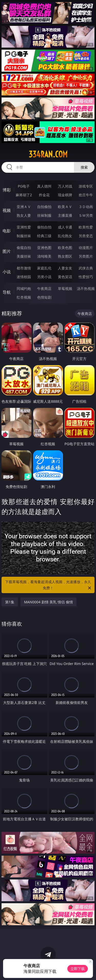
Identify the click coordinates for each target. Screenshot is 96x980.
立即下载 (78, 969)
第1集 (10, 602)
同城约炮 (24, 288)
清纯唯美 (44, 256)
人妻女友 (65, 268)
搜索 (84, 167)
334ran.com (48, 154)
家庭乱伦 (44, 268)
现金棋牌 (65, 195)
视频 (7, 210)
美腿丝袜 (24, 256)
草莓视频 (65, 288)
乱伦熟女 (65, 236)
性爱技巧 (86, 277)
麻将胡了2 (24, 195)
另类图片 (86, 256)
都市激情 (24, 268)
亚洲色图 (44, 248)
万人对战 (65, 186)
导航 (7, 292)
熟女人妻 (24, 215)
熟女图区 (65, 256)
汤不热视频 (86, 288)
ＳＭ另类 (86, 215)
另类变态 (86, 236)
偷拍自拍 (44, 227)
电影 (7, 231)
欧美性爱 (86, 227)
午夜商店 (44, 288)
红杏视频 (24, 297)
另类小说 (44, 277)
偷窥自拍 (24, 248)
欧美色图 (65, 248)
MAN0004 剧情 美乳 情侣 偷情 (49, 602)
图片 (7, 251)
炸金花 (44, 195)
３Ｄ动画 (86, 207)
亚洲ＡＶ (24, 207)
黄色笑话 (65, 277)
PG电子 (24, 186)
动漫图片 (86, 248)
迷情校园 (24, 277)
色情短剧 (44, 297)
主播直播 (65, 215)
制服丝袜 (24, 236)
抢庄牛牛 (86, 195)
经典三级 (44, 236)
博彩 (7, 190)
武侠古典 (86, 268)
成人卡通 (65, 227)
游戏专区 (86, 186)
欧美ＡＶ (65, 207)
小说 (7, 272)
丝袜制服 (44, 215)
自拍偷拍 (44, 207)
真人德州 (44, 186)
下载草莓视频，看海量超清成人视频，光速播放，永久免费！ (49, 585)
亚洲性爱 (24, 227)
